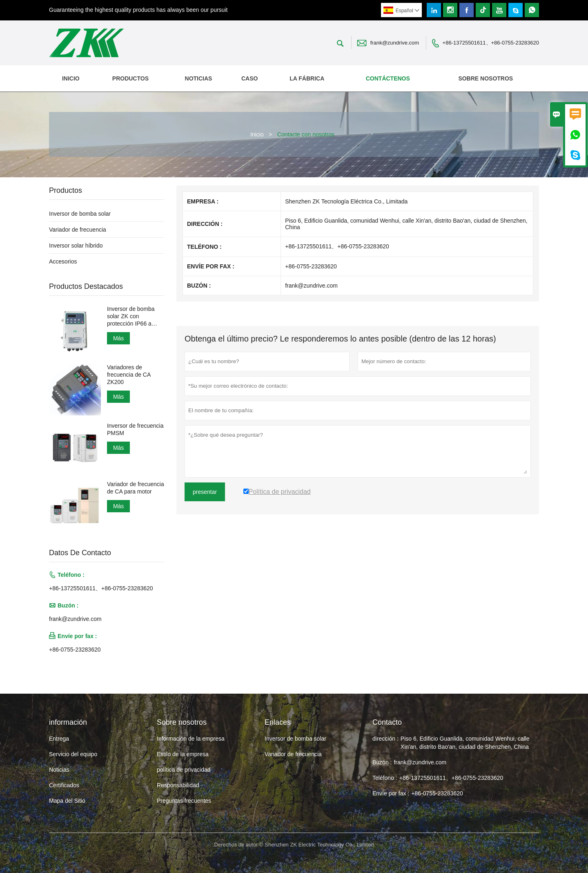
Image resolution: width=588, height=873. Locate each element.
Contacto (387, 722)
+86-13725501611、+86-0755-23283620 (491, 43)
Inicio (71, 78)
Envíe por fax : (391, 793)
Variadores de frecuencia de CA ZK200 (129, 375)
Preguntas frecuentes (184, 801)
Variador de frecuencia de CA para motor (136, 488)
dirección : (385, 739)
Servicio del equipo (73, 754)
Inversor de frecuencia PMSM (135, 429)
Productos (130, 78)
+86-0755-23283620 (75, 650)
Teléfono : (385, 778)
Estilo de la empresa (183, 754)
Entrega (59, 739)
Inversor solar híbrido (76, 246)
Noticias (59, 770)
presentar (205, 492)
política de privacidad (184, 770)
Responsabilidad (178, 785)
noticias (199, 78)
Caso (249, 78)
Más (118, 338)
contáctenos (388, 78)
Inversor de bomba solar (80, 214)
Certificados (64, 785)
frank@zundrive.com (395, 43)
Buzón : (382, 762)
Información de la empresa (191, 739)
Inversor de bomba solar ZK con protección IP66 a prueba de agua (131, 316)
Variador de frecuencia (78, 230)
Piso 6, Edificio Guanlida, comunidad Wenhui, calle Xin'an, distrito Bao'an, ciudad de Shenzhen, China (465, 743)
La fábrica (307, 78)
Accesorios (63, 261)
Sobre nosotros (486, 78)
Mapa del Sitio (67, 801)
